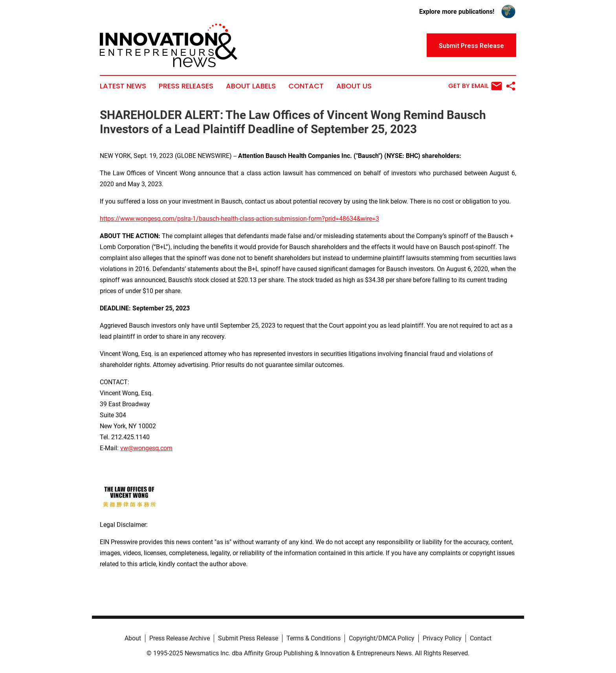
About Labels (251, 86)
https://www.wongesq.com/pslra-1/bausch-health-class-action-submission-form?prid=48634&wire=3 (239, 219)
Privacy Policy (442, 638)
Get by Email (475, 86)
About (133, 638)
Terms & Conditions (313, 638)
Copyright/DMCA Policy (382, 638)
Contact (306, 86)
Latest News (123, 86)
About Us (354, 86)
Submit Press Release (248, 638)
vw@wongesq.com (146, 448)
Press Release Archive (180, 638)
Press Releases (186, 86)
